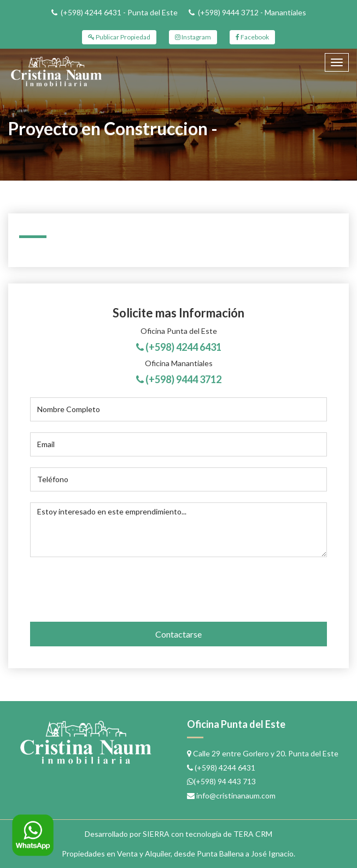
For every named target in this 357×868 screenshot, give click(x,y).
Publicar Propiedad (119, 37)
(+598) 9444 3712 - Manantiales (252, 12)
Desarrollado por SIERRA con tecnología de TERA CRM (178, 834)
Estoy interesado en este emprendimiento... (178, 530)
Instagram (193, 37)
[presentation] (101, 586)
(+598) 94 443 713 (225, 781)
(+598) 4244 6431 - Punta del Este (119, 12)
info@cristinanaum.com (236, 795)
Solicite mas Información (178, 313)
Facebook (252, 37)
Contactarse (178, 634)
